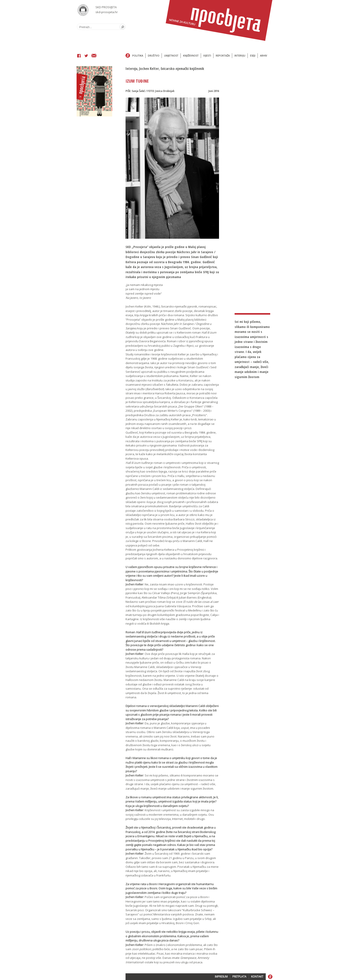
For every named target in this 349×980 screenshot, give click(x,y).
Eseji (253, 56)
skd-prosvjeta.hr (107, 12)
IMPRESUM (221, 977)
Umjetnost (171, 56)
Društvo (154, 56)
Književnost (191, 56)
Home (128, 56)
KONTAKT (257, 977)
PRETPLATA (239, 977)
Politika (138, 56)
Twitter (86, 56)
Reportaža (223, 56)
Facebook (79, 56)
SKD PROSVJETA (106, 7)
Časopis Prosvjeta (219, 20)
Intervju (240, 56)
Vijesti (207, 56)
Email (94, 56)
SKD (83, 10)
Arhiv (264, 56)
